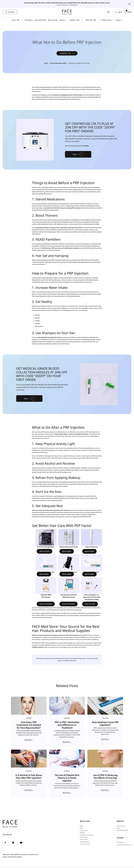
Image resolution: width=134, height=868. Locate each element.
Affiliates (82, 833)
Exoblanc (73, 20)
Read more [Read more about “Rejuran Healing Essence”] (67, 574)
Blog (81, 828)
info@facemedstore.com (39, 647)
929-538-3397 (121, 843)
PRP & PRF (89, 20)
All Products (29, 20)
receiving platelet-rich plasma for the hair (49, 337)
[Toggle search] (109, 12)
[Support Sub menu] (122, 20)
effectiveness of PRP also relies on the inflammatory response (61, 248)
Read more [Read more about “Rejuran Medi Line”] (89, 551)
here (87, 146)
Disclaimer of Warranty (87, 835)
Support (118, 20)
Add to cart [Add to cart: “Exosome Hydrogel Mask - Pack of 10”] (44, 551)
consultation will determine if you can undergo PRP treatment (62, 208)
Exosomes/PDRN (40, 20)
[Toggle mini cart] (128, 12)
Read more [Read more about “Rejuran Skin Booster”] (89, 574)
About (82, 826)
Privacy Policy (84, 839)
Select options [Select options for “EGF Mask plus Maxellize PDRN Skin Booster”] (68, 604)
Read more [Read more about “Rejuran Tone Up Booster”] (44, 574)
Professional (84, 830)
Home (46, 63)
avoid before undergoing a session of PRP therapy (67, 95)
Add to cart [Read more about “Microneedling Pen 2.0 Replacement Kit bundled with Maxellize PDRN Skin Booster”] (90, 604)
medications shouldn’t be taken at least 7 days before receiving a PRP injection (59, 228)
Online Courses (106, 20)
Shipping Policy (84, 842)
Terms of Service (85, 844)
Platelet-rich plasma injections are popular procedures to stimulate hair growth (56, 635)
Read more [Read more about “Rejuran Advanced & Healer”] (67, 551)
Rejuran (62, 20)
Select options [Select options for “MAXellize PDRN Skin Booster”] (46, 604)
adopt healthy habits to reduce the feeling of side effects (71, 434)
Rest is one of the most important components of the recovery (50, 510)
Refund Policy (84, 837)
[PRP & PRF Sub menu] (99, 20)
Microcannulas (53, 20)
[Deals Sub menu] (22, 20)
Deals (14, 20)
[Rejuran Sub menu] (66, 20)
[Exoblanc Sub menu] (82, 20)
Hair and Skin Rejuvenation (58, 63)
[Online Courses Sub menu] (113, 20)
